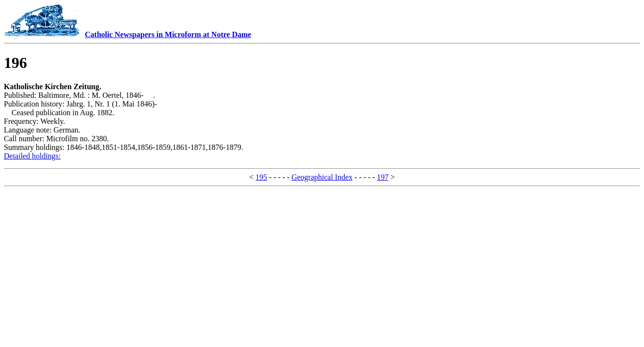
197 (383, 177)
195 (261, 177)
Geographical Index (322, 177)
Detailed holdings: (32, 156)
